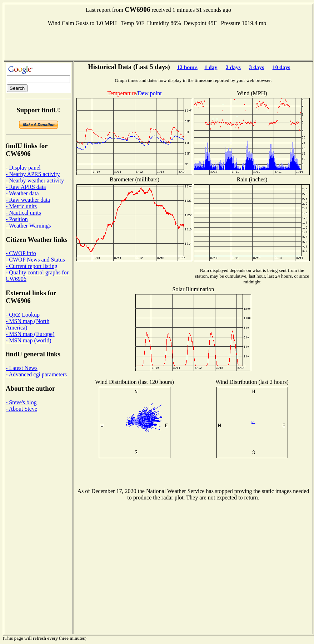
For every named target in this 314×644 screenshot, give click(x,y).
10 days (281, 67)
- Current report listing (31, 266)
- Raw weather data (28, 200)
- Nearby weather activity (35, 180)
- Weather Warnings (28, 226)
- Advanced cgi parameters (36, 374)
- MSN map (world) (29, 340)
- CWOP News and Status (35, 260)
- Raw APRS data (26, 187)
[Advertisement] (159, 43)
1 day (211, 67)
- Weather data (22, 193)
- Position (17, 219)
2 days (233, 67)
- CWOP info (21, 253)
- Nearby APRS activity (33, 174)
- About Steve (21, 409)
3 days (256, 67)
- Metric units (21, 206)
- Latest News (22, 368)
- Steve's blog (21, 402)
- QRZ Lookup (23, 315)
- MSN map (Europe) (30, 334)
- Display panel (23, 168)
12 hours (187, 67)
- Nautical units (23, 213)
